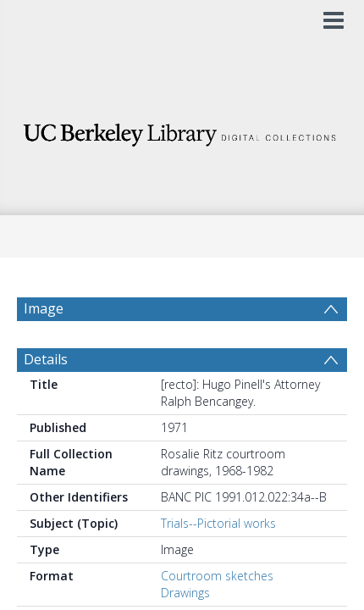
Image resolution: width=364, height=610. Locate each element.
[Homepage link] (182, 130)
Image (44, 308)
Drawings (185, 602)
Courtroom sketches (217, 585)
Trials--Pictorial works (218, 532)
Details (46, 369)
